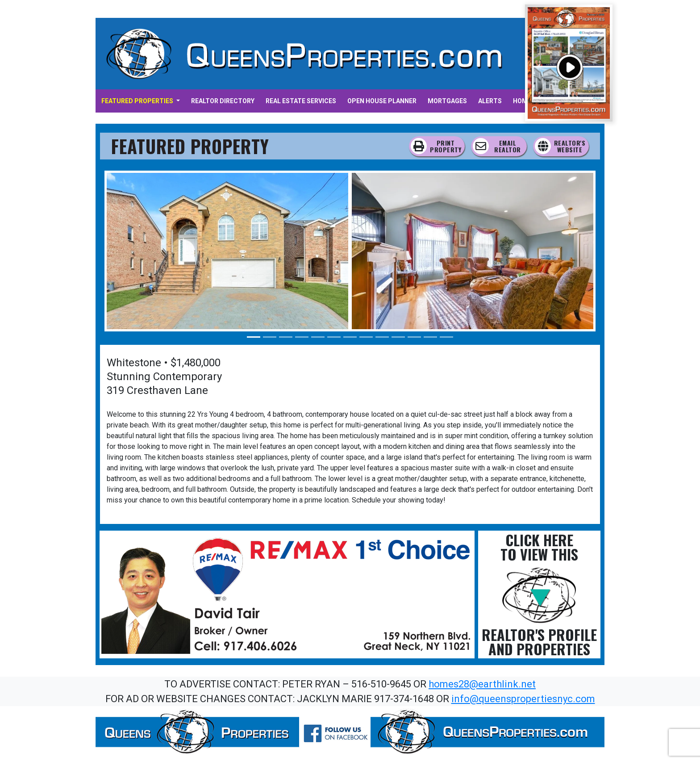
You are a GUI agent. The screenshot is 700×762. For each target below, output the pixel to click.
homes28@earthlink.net (482, 684)
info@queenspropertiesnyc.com (523, 699)
